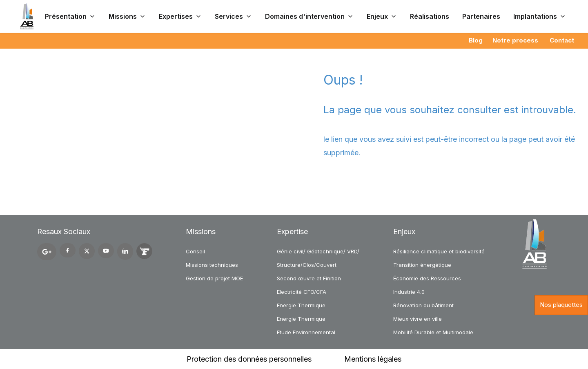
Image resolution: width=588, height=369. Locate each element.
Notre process (515, 40)
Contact (562, 40)
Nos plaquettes (561, 305)
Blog (476, 40)
